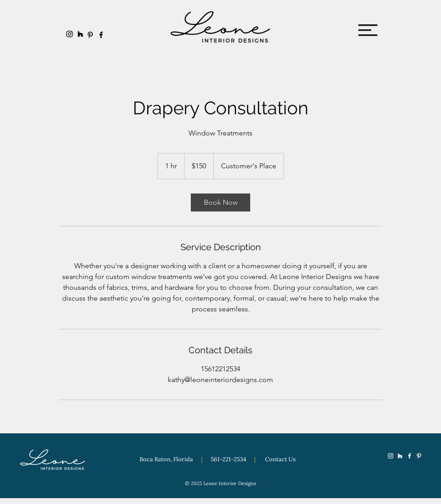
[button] (368, 30)
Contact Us (280, 459)
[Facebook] (101, 35)
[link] (220, 202)
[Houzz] (80, 34)
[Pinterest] (90, 35)
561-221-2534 (229, 459)
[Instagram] (70, 34)
